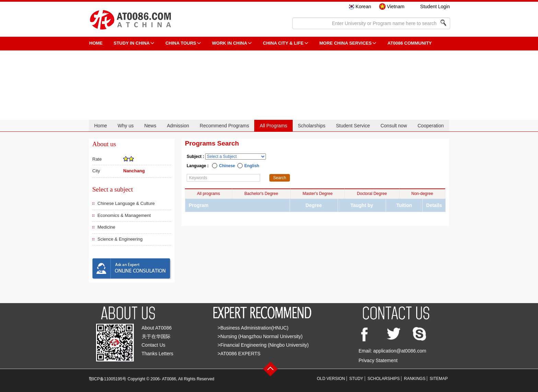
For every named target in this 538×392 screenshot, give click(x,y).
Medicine (106, 227)
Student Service (353, 126)
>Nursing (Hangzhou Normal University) (260, 336)
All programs (208, 194)
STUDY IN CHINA (132, 43)
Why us (126, 126)
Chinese (227, 166)
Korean (363, 7)
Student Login (435, 7)
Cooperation (431, 126)
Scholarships (312, 126)
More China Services (346, 43)
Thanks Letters (158, 354)
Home (100, 126)
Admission (178, 126)
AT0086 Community (410, 43)
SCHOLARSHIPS (384, 379)
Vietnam (395, 7)
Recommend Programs (224, 126)
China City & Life (283, 43)
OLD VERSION (331, 379)
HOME (96, 43)
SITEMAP (439, 379)
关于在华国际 (156, 336)
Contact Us (154, 345)
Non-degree (422, 194)
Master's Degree (318, 194)
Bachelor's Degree (261, 194)
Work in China (230, 43)
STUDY (356, 379)
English (252, 166)
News (150, 126)
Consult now (394, 126)
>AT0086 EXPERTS (239, 354)
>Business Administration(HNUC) (253, 328)
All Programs (273, 126)
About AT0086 (157, 328)
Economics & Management (124, 215)
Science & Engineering (120, 239)
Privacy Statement (378, 360)
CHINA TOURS (181, 43)
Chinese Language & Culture (126, 203)
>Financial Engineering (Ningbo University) (263, 345)
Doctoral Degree (372, 194)
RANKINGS (415, 379)
